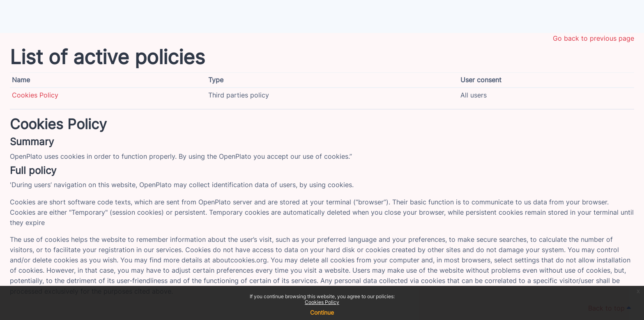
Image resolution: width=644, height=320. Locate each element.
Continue (322, 312)
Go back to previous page (593, 38)
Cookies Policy (322, 302)
